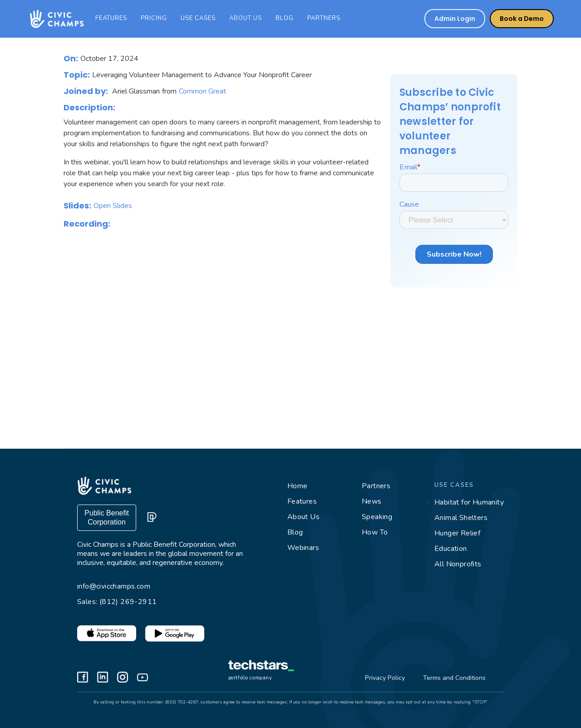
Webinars (303, 548)
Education (451, 549)
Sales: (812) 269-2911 (117, 602)
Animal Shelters (461, 518)
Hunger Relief (457, 533)
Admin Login (455, 19)
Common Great (202, 91)
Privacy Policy (385, 678)
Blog (285, 18)
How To (375, 532)
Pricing (154, 18)
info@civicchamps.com (114, 586)
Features (302, 501)
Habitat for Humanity (469, 502)
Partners (376, 486)
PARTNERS (324, 18)
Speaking (377, 517)
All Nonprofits (458, 564)
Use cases (198, 18)
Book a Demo (522, 19)
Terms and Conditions (454, 678)
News (372, 501)
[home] (54, 19)
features (111, 18)
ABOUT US (246, 18)
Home (298, 486)
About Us (303, 517)
